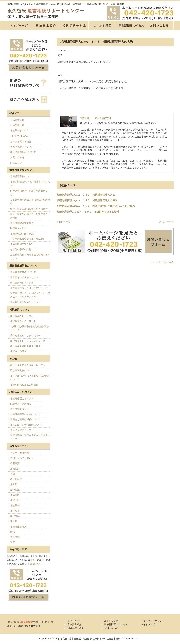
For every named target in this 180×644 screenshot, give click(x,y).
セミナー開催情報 (20, 453)
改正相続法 (16, 479)
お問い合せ (159, 25)
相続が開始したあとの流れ (24, 385)
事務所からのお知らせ (22, 458)
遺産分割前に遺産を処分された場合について (30, 437)
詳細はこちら (35, 564)
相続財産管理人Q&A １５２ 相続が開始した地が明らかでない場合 (96, 206)
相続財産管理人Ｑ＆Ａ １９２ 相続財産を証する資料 (88, 212)
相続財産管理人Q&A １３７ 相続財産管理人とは (86, 195)
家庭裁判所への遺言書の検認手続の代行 (30, 202)
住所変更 (15, 463)
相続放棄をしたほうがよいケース (28, 341)
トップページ (19, 25)
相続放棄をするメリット (23, 321)
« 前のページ (64, 222)
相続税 (14, 521)
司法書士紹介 (46, 25)
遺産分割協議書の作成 (22, 223)
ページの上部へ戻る (162, 262)
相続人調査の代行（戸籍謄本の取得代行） (30, 184)
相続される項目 (18, 351)
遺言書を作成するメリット (24, 277)
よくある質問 (103, 25)
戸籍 (13, 474)
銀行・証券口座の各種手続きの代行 (29, 209)
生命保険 (15, 495)
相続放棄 (15, 511)
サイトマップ (148, 624)
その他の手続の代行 (21, 249)
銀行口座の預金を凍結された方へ (28, 365)
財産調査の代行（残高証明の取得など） (29, 193)
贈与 (13, 532)
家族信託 (15, 469)
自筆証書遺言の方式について (25, 414)
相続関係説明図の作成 (22, 234)
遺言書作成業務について (23, 272)
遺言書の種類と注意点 (22, 283)
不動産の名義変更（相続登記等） (28, 239)
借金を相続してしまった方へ (25, 336)
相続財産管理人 (18, 527)
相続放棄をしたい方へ (22, 316)
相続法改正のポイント (22, 399)
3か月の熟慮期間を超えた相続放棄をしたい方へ (29, 328)
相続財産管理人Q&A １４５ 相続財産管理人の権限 (87, 200)
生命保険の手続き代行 (22, 244)
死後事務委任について (22, 370)
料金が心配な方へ (21, 136)
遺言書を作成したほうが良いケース (29, 288)
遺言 (13, 542)
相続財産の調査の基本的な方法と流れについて (30, 378)
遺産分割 (15, 537)
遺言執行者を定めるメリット (25, 302)
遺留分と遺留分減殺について (25, 420)
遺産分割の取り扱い (21, 409)
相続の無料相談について (23, 152)
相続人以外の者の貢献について (27, 425)
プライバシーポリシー (153, 621)
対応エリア (16, 163)
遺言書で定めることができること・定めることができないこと (30, 295)
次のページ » (166, 222)
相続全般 (15, 500)
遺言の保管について (21, 430)
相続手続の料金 (74, 25)
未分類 (14, 485)
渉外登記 (15, 490)
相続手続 (15, 505)
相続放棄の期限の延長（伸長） (27, 346)
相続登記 (15, 516)
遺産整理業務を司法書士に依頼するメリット (30, 256)
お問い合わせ (17, 157)
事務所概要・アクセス (131, 25)
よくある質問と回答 (21, 142)
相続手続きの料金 (20, 130)
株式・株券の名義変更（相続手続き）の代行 (30, 216)
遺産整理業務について (22, 177)
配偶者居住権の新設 (21, 404)
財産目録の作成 (18, 228)
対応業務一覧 (17, 125)
